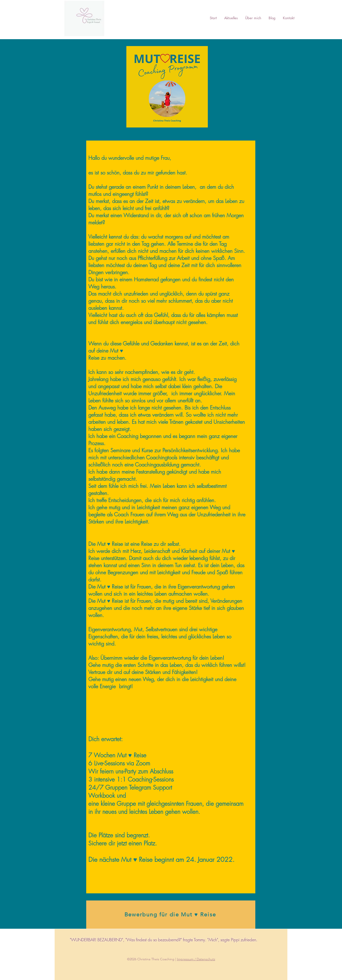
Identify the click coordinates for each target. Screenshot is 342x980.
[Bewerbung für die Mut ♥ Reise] (171, 915)
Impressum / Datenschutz (196, 959)
